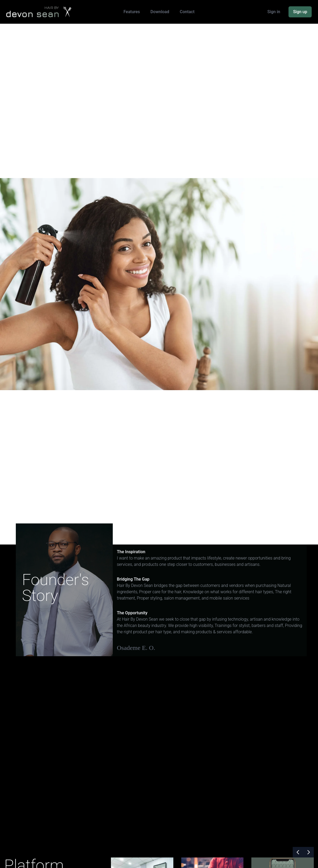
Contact (187, 12)
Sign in (274, 12)
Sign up (300, 12)
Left (124, 535)
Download (160, 12)
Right (148, 535)
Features (132, 12)
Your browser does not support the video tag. (159, 757)
